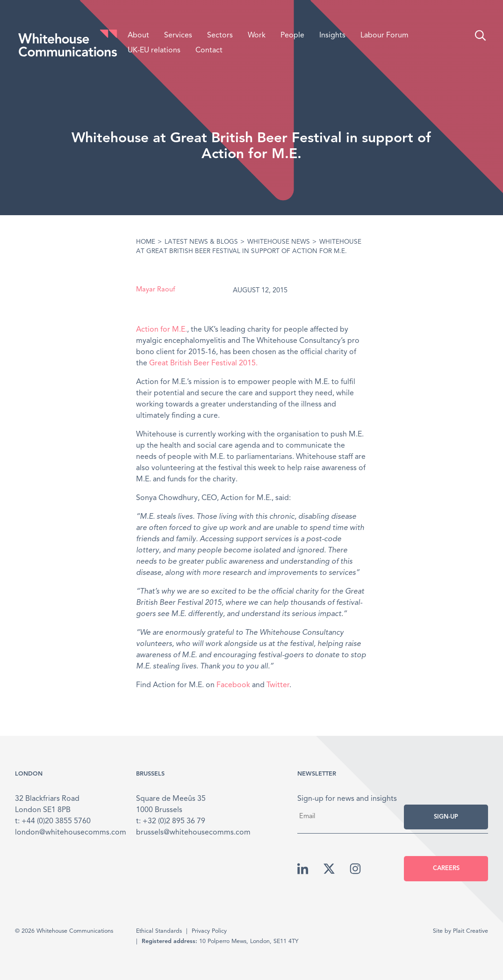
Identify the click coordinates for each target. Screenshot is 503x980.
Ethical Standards (159, 931)
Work (257, 36)
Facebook (233, 685)
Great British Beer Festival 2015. (203, 363)
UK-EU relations (154, 51)
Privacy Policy (209, 931)
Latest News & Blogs (201, 242)
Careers (446, 868)
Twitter (278, 685)
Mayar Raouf (156, 290)
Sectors (220, 36)
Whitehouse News (279, 242)
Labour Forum (384, 36)
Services (178, 36)
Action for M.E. (162, 330)
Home (146, 242)
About (138, 36)
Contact (209, 51)
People (292, 36)
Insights (332, 36)
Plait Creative (471, 931)
